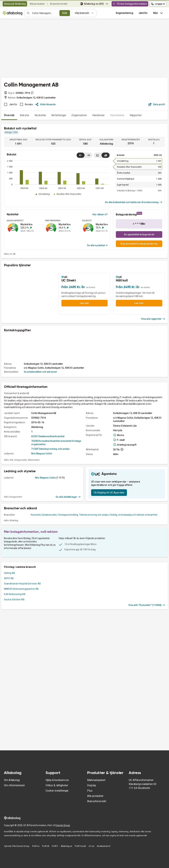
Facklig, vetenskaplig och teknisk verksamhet (134, 515)
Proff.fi (55, 846)
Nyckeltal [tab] (40, 115)
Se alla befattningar (68, 497)
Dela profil (157, 104)
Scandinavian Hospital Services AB (22, 584)
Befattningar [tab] (59, 115)
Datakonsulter (49, 515)
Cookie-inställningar (57, 791)
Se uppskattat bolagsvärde (139, 234)
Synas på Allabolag (15, 4)
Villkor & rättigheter (57, 785)
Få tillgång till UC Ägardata (109, 493)
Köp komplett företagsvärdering (139, 244)
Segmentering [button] (124, 13)
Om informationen (14, 785)
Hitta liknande (46, 104)
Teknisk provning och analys (94, 515)
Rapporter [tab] (136, 115)
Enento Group (63, 825)
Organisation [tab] (79, 115)
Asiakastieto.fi (104, 846)
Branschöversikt (59, 4)
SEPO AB (9, 578)
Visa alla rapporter (153, 319)
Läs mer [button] (84, 303)
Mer (158, 13)
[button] (143, 13)
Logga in (158, 4)
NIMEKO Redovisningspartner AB (21, 589)
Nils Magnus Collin (42, 454)
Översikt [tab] (9, 115)
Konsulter (36, 515)
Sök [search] (65, 13)
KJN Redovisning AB (15, 594)
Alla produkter (37, 4)
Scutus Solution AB (14, 599)
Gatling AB (10, 573)
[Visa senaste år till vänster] (81, 155)
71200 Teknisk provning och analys (50, 449)
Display (92, 785)
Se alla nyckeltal (97, 245)
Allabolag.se (67, 846)
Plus (90, 791)
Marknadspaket (96, 780)
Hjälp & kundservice (57, 780)
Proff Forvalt (80, 846)
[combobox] (45, 13)
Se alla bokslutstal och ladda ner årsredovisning (134, 202)
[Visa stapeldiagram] (106, 155)
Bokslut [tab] (25, 115)
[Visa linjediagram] (98, 155)
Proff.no (36, 846)
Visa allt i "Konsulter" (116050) (147, 605)
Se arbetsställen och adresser (40, 372)
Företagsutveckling (68, 515)
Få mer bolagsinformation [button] (130, 4)
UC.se (91, 846)
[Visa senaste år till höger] (88, 155)
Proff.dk (46, 846)
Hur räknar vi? (100, 214)
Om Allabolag (12, 780)
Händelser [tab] (99, 115)
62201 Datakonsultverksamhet (48, 436)
